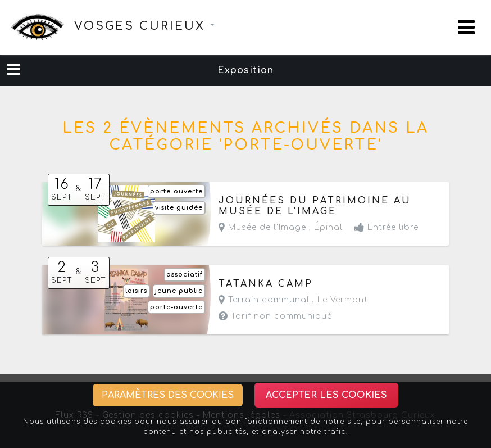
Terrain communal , (293, 300)
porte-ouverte (176, 191)
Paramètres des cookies (168, 395)
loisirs (136, 291)
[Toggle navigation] (466, 27)
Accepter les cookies (326, 395)
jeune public (179, 291)
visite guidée (179, 208)
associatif (185, 275)
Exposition (245, 70)
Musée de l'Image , (281, 227)
